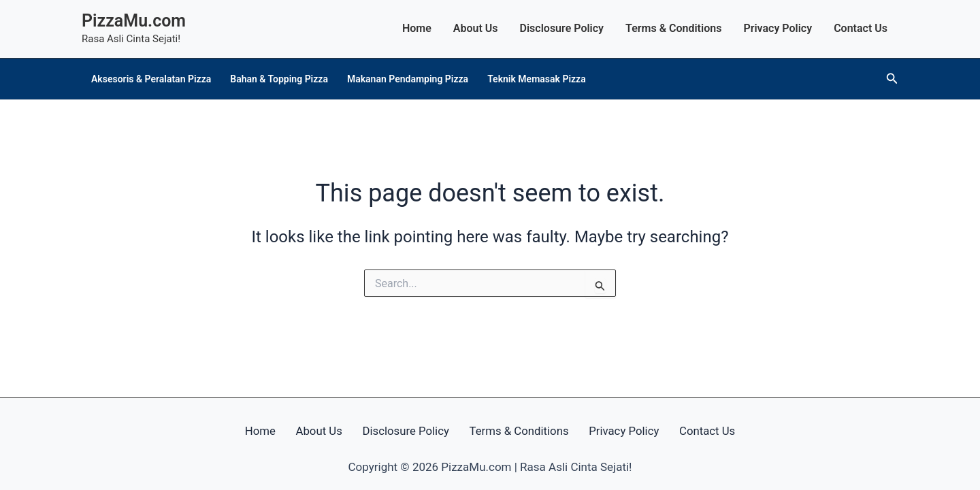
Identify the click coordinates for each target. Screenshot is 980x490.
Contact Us (861, 28)
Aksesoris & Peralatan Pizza (151, 79)
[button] (892, 79)
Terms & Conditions (673, 28)
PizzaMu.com (134, 21)
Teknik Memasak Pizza (537, 79)
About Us (476, 28)
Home (417, 28)
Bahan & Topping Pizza (279, 79)
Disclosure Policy (562, 28)
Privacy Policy (778, 28)
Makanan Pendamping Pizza (408, 79)
